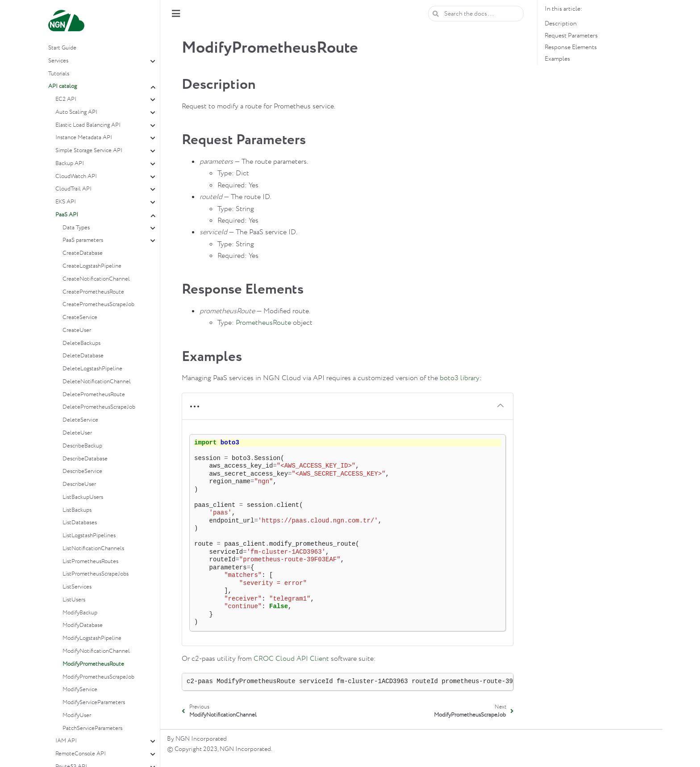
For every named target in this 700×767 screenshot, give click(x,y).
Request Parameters (571, 36)
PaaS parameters (83, 240)
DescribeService (82, 471)
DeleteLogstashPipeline (92, 369)
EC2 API (66, 99)
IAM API (66, 741)
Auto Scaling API (76, 112)
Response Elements (571, 47)
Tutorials (59, 74)
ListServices (77, 587)
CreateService (80, 317)
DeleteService (80, 420)
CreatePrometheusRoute (93, 292)
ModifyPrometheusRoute (93, 664)
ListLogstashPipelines (89, 536)
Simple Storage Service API (89, 151)
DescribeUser (79, 484)
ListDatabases (80, 523)
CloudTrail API (73, 189)
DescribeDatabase (85, 459)
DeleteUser (77, 433)
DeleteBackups (81, 343)
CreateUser (77, 330)
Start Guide (62, 48)
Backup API (70, 164)
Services (58, 61)
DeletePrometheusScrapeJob (99, 407)
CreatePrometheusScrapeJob (98, 305)
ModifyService (80, 690)
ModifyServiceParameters (94, 703)
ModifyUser (77, 715)
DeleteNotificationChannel (97, 382)
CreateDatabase (83, 253)
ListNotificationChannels (93, 549)
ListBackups (77, 510)
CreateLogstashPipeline (92, 266)
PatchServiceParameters (92, 728)
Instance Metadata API (84, 138)
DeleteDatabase (83, 356)
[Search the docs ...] (476, 14)
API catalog (62, 86)
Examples (557, 59)
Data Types (76, 228)
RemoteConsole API (81, 754)
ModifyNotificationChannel (96, 651)
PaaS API (67, 215)
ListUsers (74, 600)
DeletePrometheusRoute (94, 395)
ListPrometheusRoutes (90, 562)
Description (561, 24)
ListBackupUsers (83, 497)
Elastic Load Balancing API (88, 125)
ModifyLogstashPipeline (92, 638)
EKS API (66, 202)
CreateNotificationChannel (96, 279)
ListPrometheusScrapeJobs (96, 574)
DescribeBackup (82, 446)
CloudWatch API (76, 176)
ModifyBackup (80, 613)
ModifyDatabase (83, 625)
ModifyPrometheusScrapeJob (98, 677)
